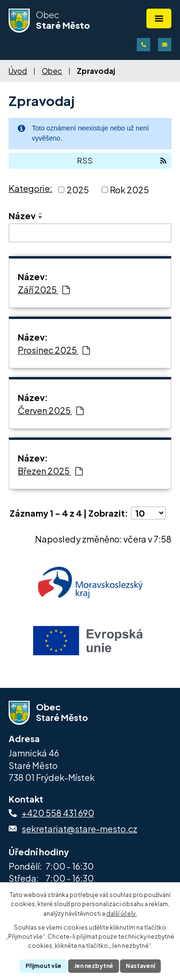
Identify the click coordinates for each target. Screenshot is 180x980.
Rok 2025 (129, 190)
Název (22, 216)
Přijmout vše (43, 966)
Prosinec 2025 (54, 350)
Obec (52, 71)
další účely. (121, 914)
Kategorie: (30, 188)
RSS (122, 160)
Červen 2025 (51, 410)
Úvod (18, 71)
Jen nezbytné (94, 966)
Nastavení (140, 966)
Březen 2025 (50, 471)
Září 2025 (44, 289)
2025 (78, 190)
